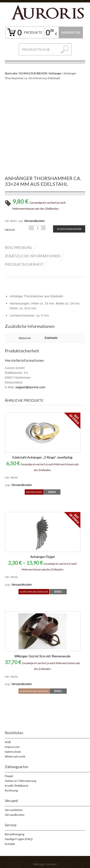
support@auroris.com (30, 387)
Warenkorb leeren (71, 35)
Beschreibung (18, 247)
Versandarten (14, 810)
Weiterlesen (34, 492)
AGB (8, 742)
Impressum (12, 747)
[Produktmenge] (37, 228)
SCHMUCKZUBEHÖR (33, 73)
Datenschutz (13, 752)
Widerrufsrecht (15, 756)
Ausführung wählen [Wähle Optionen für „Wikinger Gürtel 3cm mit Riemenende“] (34, 691)
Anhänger (55, 73)
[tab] (21, 247)
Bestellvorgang (15, 834)
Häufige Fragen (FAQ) (19, 839)
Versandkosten (34, 221)
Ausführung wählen (34, 592)
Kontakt (10, 844)
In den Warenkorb (69, 229)
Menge (10, 230)
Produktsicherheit (24, 264)
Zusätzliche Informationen (33, 256)
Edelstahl (51, 338)
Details (52, 492)
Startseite (11, 73)
